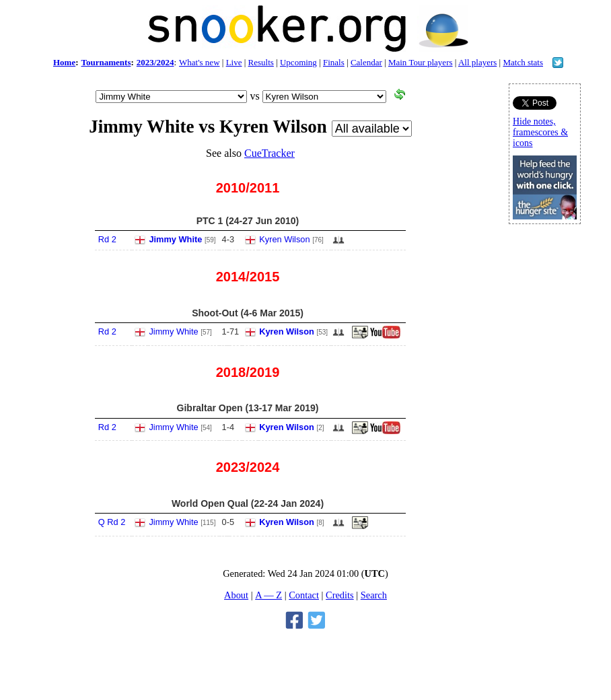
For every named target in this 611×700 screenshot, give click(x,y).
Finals (334, 62)
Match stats (523, 62)
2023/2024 (155, 62)
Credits (340, 595)
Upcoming (298, 62)
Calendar (366, 62)
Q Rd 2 (112, 522)
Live (234, 62)
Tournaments (106, 62)
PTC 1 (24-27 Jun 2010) (248, 221)
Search (374, 595)
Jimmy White (175, 239)
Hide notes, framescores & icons (540, 132)
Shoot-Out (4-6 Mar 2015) (248, 313)
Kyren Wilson (284, 239)
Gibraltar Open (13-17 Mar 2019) (248, 408)
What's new (199, 62)
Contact (304, 595)
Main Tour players (421, 62)
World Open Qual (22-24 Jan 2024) (248, 503)
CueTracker (269, 153)
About (236, 595)
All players (477, 62)
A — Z (268, 595)
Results (261, 62)
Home (64, 62)
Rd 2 (107, 239)
